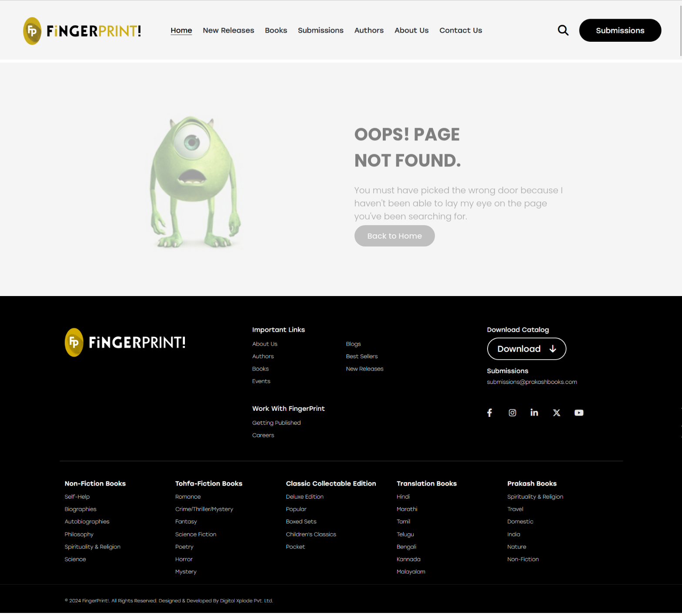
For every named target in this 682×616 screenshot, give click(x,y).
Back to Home (395, 236)
